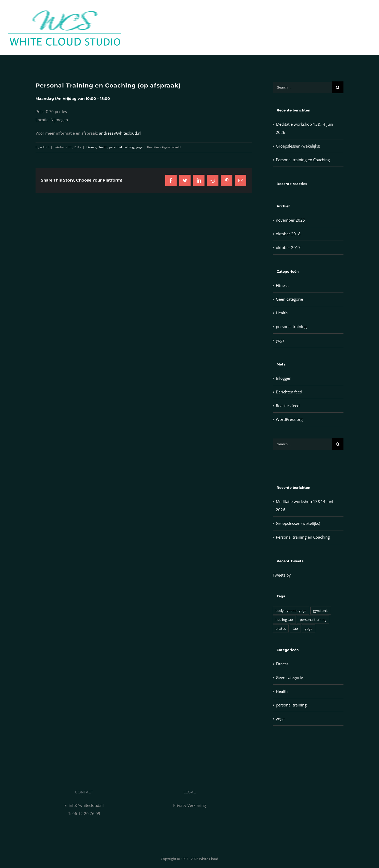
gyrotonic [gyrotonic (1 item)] (321, 611)
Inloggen (284, 378)
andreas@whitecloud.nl (120, 133)
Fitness (91, 147)
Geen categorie (289, 299)
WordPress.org (289, 419)
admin (45, 147)
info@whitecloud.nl (86, 805)
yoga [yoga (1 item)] (309, 628)
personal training (121, 147)
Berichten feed (289, 392)
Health (103, 147)
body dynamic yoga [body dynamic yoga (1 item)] (291, 611)
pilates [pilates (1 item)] (281, 628)
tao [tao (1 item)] (295, 628)
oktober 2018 (288, 234)
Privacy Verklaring (189, 805)
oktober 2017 (288, 247)
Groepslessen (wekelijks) (298, 146)
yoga (139, 147)
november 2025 (290, 220)
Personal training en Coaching (303, 160)
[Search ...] (302, 87)
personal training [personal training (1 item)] (313, 620)
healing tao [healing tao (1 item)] (284, 620)
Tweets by (282, 575)
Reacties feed (288, 406)
